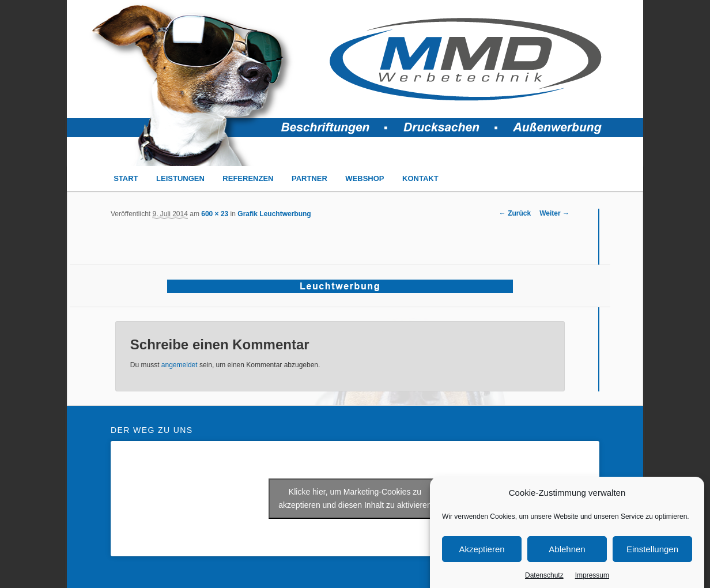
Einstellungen (652, 554)
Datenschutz (544, 581)
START (126, 178)
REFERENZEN (248, 178)
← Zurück (515, 213)
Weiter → (554, 213)
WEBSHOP (365, 178)
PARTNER (309, 178)
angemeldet (180, 365)
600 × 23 (215, 214)
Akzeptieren (481, 554)
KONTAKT (420, 178)
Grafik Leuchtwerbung (274, 214)
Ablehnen (567, 554)
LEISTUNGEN (180, 178)
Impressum (592, 581)
